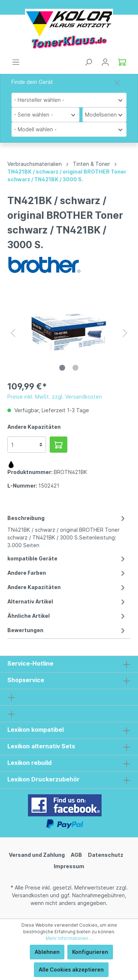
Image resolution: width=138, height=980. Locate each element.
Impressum (69, 866)
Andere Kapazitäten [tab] (67, 587)
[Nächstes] (125, 333)
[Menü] (16, 62)
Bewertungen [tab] (67, 630)
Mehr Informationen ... (69, 938)
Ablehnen (47, 952)
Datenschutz (106, 855)
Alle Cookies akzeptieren (71, 970)
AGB (76, 855)
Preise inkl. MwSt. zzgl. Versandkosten (55, 397)
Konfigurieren (90, 952)
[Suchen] (88, 62)
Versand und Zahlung (37, 855)
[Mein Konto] (105, 62)
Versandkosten (30, 895)
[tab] (67, 530)
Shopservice (26, 680)
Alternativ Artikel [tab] (67, 601)
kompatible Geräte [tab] (67, 558)
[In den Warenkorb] (59, 445)
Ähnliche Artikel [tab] (67, 616)
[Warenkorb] (122, 62)
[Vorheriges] (13, 333)
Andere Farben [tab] (67, 573)
